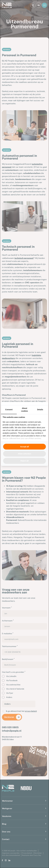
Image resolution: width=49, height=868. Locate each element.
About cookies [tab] (24, 410)
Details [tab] (40, 410)
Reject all (24, 461)
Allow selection (25, 454)
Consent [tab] (9, 410)
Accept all (24, 447)
